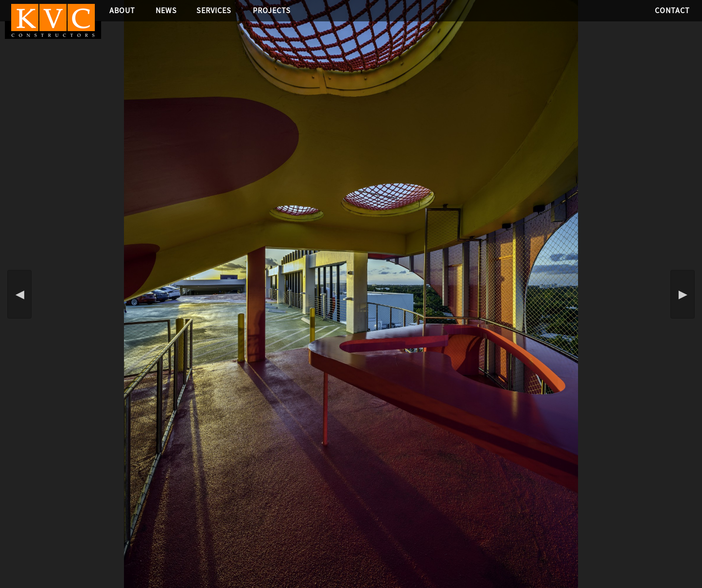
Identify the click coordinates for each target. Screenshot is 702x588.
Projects (272, 10)
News (166, 10)
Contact (672, 10)
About (122, 10)
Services (214, 10)
